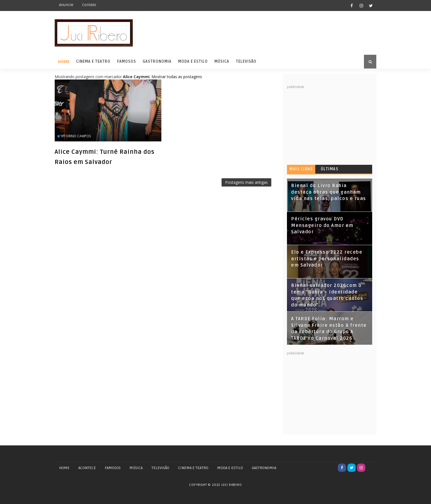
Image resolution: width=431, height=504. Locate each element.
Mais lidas (301, 169)
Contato (89, 5)
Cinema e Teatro (93, 61)
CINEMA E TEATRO (193, 468)
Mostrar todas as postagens (177, 77)
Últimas (330, 169)
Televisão (246, 61)
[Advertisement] (328, 124)
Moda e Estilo (193, 61)
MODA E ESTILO (230, 468)
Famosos (127, 61)
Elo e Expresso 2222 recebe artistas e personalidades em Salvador (327, 259)
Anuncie (66, 5)
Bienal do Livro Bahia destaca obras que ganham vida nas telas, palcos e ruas (329, 192)
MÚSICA (136, 468)
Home (64, 61)
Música (222, 61)
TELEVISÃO (160, 468)
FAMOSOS (113, 468)
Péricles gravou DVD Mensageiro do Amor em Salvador (322, 225)
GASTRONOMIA (264, 468)
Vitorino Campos (76, 136)
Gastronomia (157, 61)
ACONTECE (87, 468)
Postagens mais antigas (246, 182)
